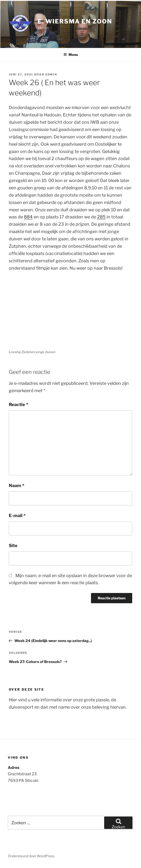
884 (28, 217)
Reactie (19, 404)
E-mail (17, 516)
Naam (17, 485)
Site (13, 546)
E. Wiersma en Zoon (75, 21)
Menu (71, 55)
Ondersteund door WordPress (31, 856)
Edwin (51, 74)
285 (101, 217)
